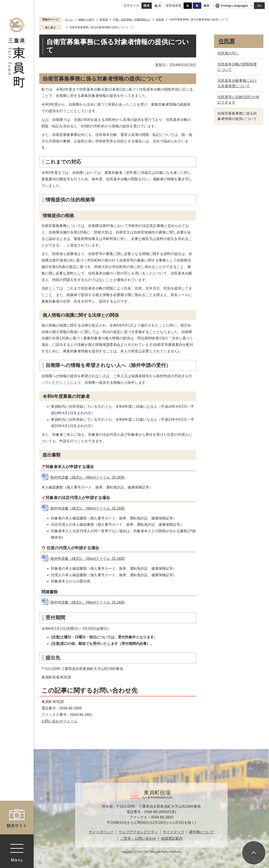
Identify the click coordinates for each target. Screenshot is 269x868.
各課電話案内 (172, 839)
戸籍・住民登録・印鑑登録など (132, 20)
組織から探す (86, 20)
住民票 (160, 20)
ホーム (69, 20)
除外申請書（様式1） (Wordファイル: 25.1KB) (88, 477)
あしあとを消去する (132, 28)
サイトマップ (174, 832)
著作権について (202, 832)
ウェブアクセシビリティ (138, 832)
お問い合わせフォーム (59, 721)
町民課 (104, 20)
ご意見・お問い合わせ (138, 839)
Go (259, 6)
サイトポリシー (101, 832)
